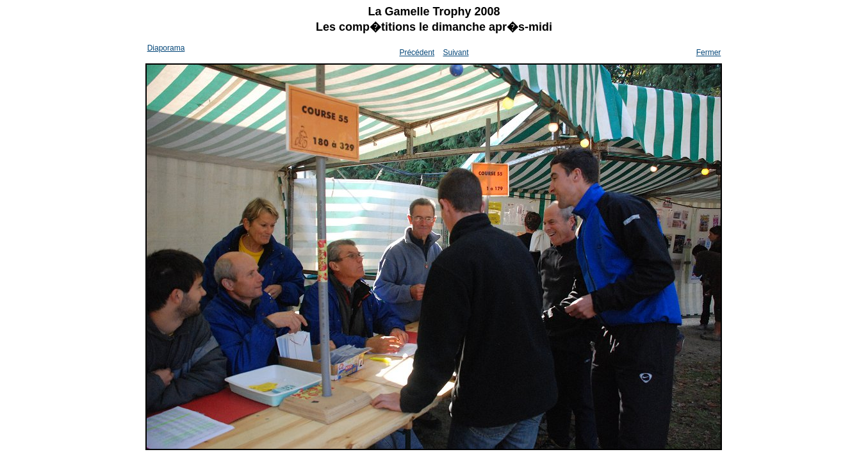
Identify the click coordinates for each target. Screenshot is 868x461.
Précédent (417, 53)
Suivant (455, 53)
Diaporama (166, 48)
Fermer (709, 53)
